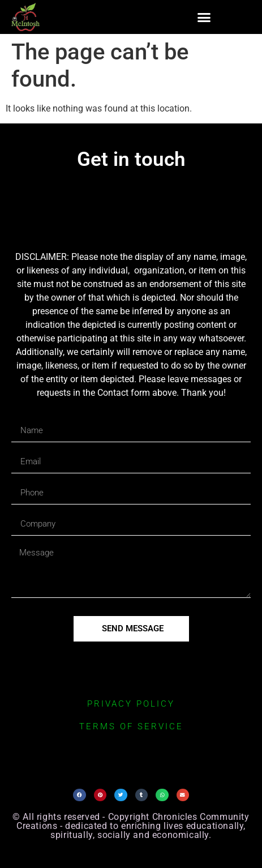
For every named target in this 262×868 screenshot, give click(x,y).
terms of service (131, 726)
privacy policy (131, 704)
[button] (204, 17)
